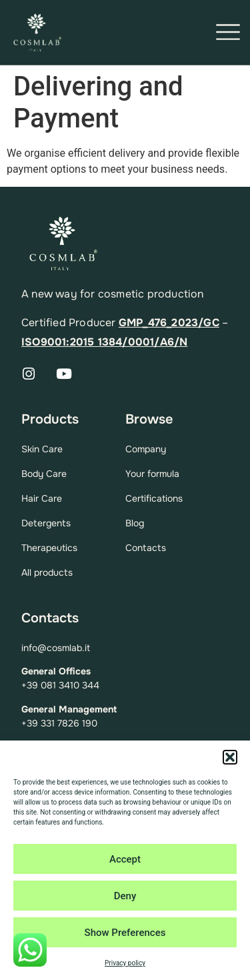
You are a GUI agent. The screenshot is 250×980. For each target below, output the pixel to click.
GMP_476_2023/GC (169, 323)
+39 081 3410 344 (60, 685)
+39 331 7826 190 (59, 723)
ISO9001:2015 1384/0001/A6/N (104, 342)
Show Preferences (125, 933)
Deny (125, 896)
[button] (230, 757)
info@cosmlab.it (56, 648)
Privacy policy (125, 963)
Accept (125, 859)
